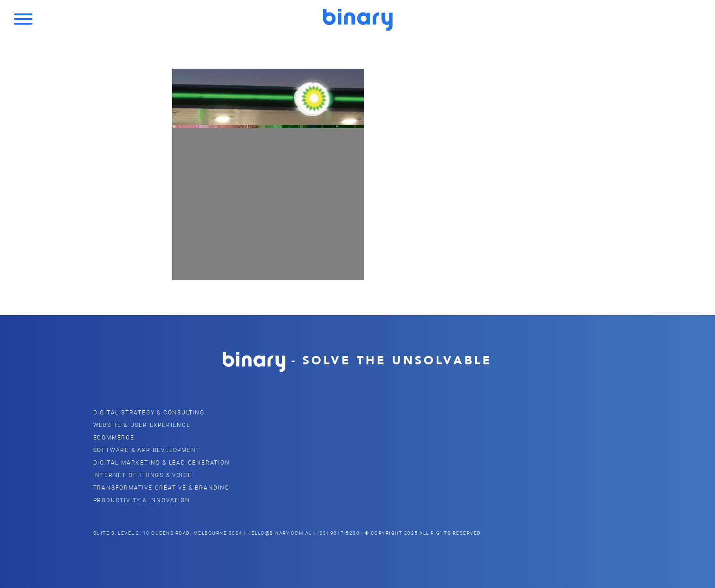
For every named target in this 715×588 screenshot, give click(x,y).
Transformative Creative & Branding (161, 487)
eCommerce (114, 437)
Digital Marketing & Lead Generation (162, 462)
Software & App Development (147, 450)
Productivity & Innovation (142, 500)
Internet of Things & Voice (143, 475)
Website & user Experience (142, 425)
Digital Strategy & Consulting (149, 412)
